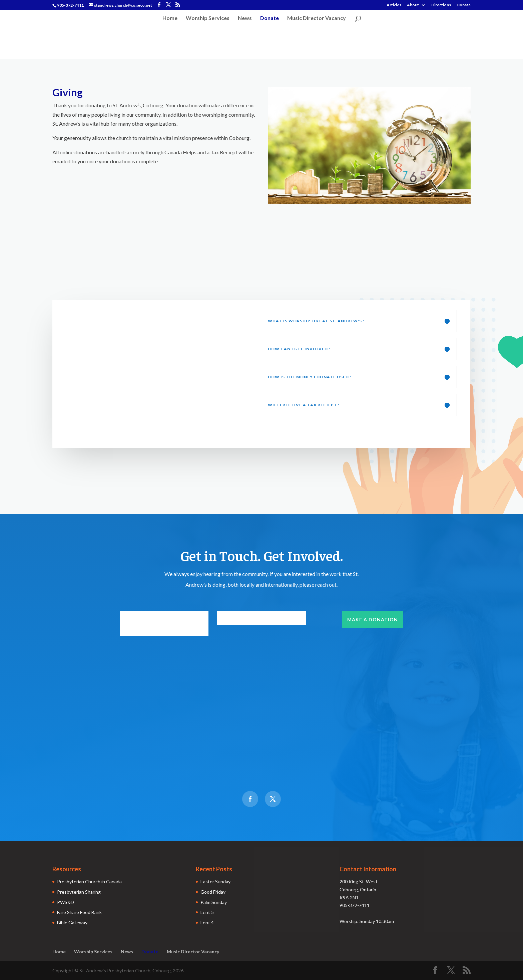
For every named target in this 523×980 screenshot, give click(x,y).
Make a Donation (373, 619)
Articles (394, 5)
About (413, 5)
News (245, 18)
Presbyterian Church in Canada (89, 881)
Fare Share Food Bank (79, 912)
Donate (464, 5)
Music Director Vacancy (317, 18)
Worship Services (208, 18)
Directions (441, 5)
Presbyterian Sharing (79, 892)
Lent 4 (207, 922)
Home (170, 18)
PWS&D (66, 902)
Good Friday (213, 892)
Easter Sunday (215, 881)
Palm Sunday (214, 902)
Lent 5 (207, 912)
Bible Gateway (72, 922)
